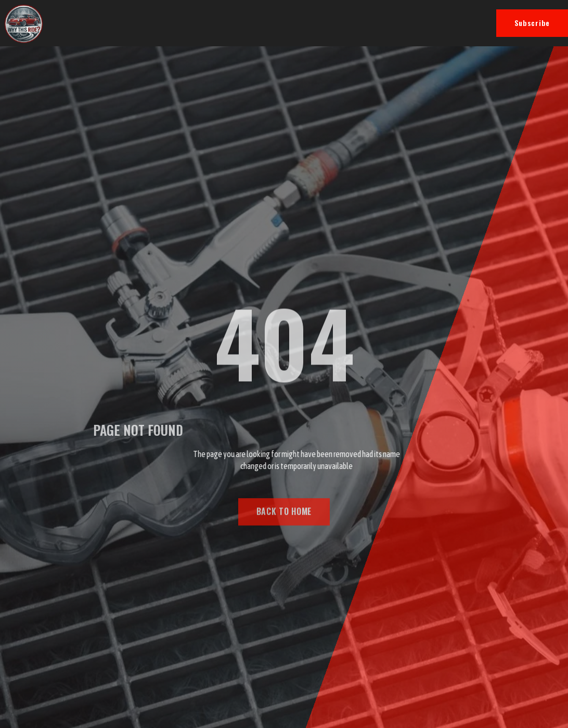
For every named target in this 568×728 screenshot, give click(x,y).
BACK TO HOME (284, 514)
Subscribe (532, 23)
